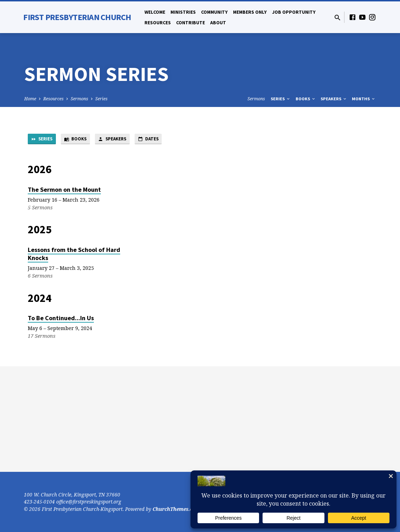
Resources (158, 23)
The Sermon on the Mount (64, 191)
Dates (163, 140)
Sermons (79, 99)
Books (306, 99)
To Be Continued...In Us (61, 319)
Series (101, 99)
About (218, 23)
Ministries (183, 12)
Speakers (334, 99)
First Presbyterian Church (77, 17)
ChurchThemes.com (176, 509)
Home (30, 99)
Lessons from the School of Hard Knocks (74, 255)
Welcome (155, 12)
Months (364, 99)
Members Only (250, 12)
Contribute (191, 23)
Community (214, 12)
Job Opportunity (294, 12)
